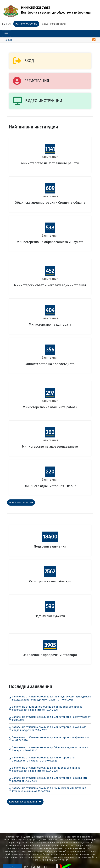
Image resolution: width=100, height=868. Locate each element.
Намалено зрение (26, 24)
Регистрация (58, 24)
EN (9, 24)
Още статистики (21, 502)
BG (4, 24)
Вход (45, 24)
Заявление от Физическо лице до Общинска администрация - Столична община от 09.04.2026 (48, 790)
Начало (8, 40)
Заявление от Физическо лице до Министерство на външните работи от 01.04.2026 (48, 779)
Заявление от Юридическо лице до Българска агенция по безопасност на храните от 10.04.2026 (46, 708)
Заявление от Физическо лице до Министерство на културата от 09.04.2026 (50, 718)
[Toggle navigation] (6, 34)
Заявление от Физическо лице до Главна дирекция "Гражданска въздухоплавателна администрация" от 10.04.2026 (50, 698)
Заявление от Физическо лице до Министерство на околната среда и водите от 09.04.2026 (48, 729)
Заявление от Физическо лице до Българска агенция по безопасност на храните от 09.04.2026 (45, 769)
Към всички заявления (25, 802)
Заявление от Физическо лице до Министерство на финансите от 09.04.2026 (49, 739)
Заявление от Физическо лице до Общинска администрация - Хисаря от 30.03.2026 (48, 749)
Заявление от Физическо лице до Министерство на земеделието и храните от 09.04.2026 (42, 759)
